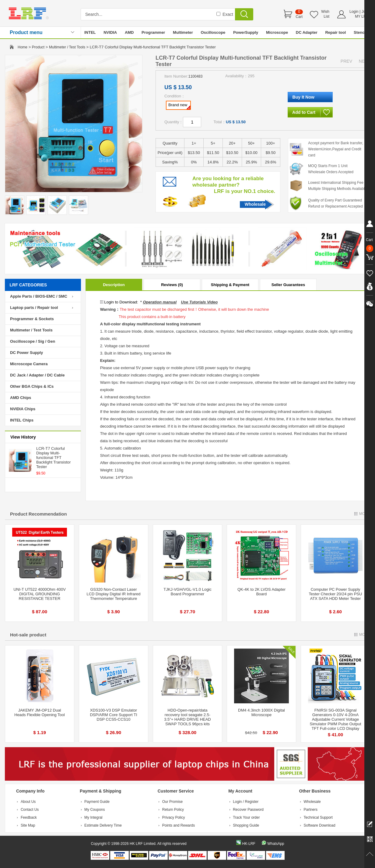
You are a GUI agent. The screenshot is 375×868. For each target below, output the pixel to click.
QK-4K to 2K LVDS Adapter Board (261, 592)
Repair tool (335, 32)
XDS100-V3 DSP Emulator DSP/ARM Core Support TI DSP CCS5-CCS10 (113, 715)
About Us (28, 802)
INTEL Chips (22, 420)
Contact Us (30, 810)
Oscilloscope (213, 32)
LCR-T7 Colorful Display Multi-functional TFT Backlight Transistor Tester (53, 458)
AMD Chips (21, 398)
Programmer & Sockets (32, 319)
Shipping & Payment (230, 285)
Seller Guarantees (288, 285)
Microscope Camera (29, 364)
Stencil (360, 32)
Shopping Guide (246, 825)
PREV (346, 61)
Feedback (29, 817)
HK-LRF (249, 844)
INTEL (90, 32)
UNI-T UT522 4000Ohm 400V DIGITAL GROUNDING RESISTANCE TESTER (40, 594)
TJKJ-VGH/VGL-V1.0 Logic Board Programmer (187, 592)
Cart (299, 17)
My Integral (93, 817)
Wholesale (255, 204)
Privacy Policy (174, 817)
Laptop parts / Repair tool (34, 308)
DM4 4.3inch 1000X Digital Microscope (261, 712)
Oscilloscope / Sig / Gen (33, 341)
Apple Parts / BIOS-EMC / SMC (39, 296)
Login (354, 12)
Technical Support (318, 817)
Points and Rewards (179, 825)
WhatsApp (276, 844)
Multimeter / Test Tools (67, 47)
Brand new (179, 106)
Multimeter (183, 32)
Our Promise (172, 802)
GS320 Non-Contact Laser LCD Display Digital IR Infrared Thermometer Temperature (113, 594)
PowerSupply (246, 32)
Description (114, 285)
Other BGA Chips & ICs (32, 386)
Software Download (320, 825)
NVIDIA (110, 32)
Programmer (153, 32)
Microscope (277, 32)
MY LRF (362, 16)
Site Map (28, 825)
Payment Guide (97, 802)
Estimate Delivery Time (103, 825)
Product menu (26, 32)
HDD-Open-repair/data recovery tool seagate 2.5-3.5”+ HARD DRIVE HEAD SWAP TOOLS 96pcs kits (187, 717)
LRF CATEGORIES (28, 285)
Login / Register (246, 802)
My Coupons (95, 810)
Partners (311, 810)
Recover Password (248, 810)
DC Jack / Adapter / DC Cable (37, 375)
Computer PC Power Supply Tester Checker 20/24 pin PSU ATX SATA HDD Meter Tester (336, 594)
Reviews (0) (172, 285)
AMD (129, 32)
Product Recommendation (39, 514)
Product (38, 47)
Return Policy (173, 810)
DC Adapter (307, 32)
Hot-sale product (28, 635)
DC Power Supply (26, 353)
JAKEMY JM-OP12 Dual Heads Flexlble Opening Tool (40, 712)
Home (23, 47)
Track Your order (246, 817)
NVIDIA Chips (23, 409)
